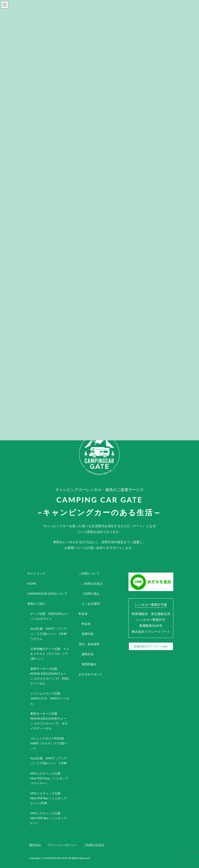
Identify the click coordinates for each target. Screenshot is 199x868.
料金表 (83, 614)
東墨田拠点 (89, 664)
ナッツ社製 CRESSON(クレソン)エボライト (49, 616)
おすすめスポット (91, 674)
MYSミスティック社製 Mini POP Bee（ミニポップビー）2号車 (49, 798)
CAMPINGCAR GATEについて (47, 594)
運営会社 (35, 845)
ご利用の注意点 (92, 583)
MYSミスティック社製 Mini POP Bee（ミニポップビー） (49, 818)
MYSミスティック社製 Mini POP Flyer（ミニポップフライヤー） (49, 778)
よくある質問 (91, 604)
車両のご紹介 (36, 604)
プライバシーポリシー (62, 845)
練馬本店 (88, 654)
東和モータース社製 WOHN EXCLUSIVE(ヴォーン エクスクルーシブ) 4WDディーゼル (50, 676)
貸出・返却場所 (89, 644)
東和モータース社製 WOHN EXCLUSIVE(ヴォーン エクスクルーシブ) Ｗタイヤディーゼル (49, 721)
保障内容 (88, 634)
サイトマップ (36, 573)
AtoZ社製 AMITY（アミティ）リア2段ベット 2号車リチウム (49, 634)
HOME (32, 583)
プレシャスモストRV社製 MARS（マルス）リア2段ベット (49, 743)
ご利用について (89, 573)
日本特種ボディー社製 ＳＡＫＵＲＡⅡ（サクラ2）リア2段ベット (50, 654)
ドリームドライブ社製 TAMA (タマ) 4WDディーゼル (50, 698)
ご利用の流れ (91, 594)
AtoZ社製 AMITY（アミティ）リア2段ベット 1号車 (49, 761)
